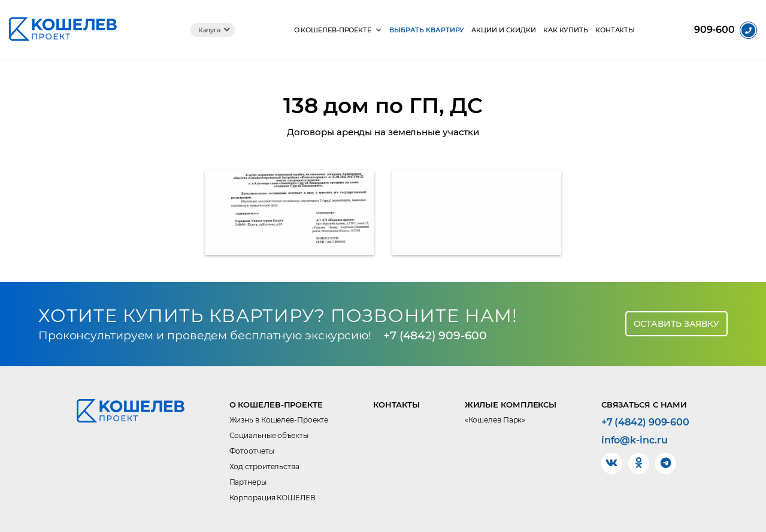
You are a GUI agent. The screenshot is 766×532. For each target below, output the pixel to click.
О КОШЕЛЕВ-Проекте (333, 30)
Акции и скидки (504, 30)
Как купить (566, 30)
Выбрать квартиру (427, 30)
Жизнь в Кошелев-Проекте (279, 420)
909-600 (714, 30)
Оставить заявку (677, 324)
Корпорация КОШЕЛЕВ (273, 498)
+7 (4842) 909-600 (435, 335)
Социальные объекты (269, 435)
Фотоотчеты (252, 451)
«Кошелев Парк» (495, 420)
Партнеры (248, 482)
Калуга (209, 30)
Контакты (615, 30)
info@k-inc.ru (635, 440)
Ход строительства (264, 466)
